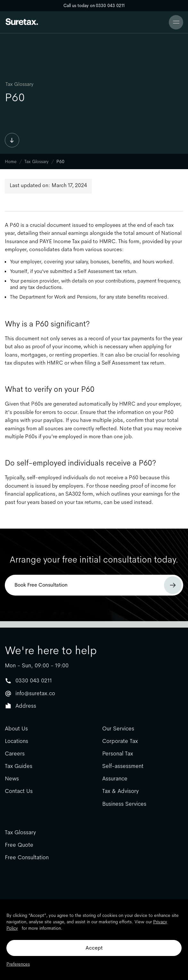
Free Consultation (27, 857)
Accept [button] (94, 948)
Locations (16, 741)
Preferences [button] (18, 964)
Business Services (124, 804)
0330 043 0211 (34, 680)
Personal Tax (118, 754)
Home (11, 161)
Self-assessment (123, 766)
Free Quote (19, 845)
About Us (16, 729)
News (12, 779)
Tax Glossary (19, 84)
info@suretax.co (35, 693)
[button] (176, 22)
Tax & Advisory (120, 791)
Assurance (115, 779)
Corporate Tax (120, 741)
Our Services (118, 729)
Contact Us (19, 791)
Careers (15, 754)
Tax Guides (19, 766)
